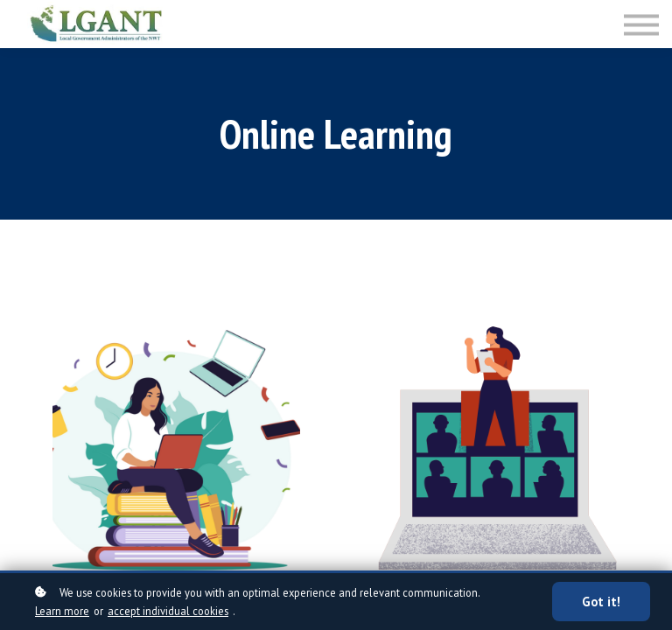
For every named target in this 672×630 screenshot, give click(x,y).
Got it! (601, 602)
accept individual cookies (168, 611)
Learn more (62, 611)
